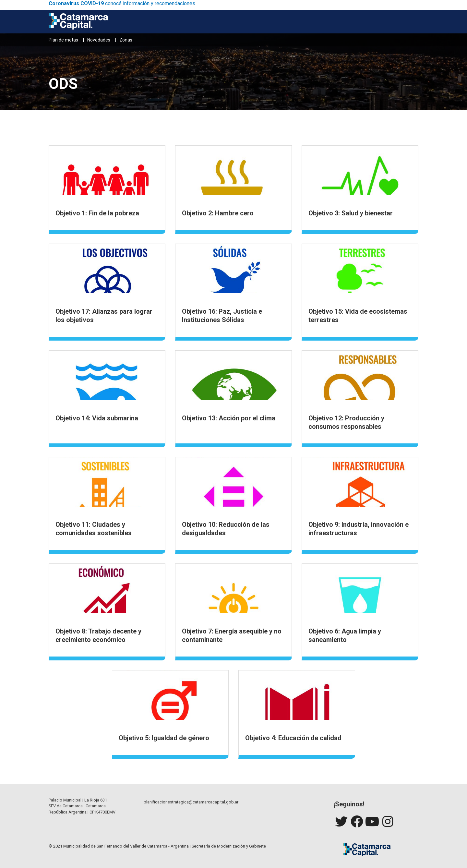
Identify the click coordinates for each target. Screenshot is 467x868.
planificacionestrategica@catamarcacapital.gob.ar (191, 802)
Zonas (126, 40)
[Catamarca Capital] (78, 22)
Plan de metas (63, 40)
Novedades (99, 40)
